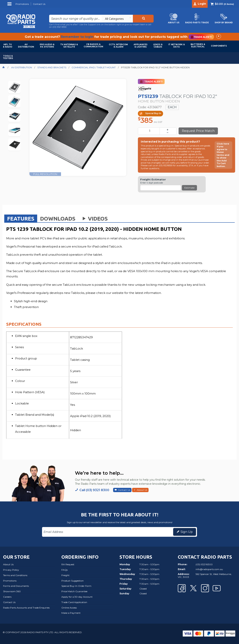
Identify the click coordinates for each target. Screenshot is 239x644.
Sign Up (187, 532)
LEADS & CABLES (158, 46)
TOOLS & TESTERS (8, 57)
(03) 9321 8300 (59, 27)
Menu (10, 5)
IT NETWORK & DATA (177, 46)
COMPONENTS (219, 46)
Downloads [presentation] (58, 219)
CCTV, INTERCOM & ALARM (118, 46)
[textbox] (75, 19)
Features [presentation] (21, 219)
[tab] (21, 218)
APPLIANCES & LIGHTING (141, 46)
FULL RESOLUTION (45, 174)
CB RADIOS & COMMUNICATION (93, 45)
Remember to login (77, 37)
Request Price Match (198, 131)
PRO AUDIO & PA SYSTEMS (47, 46)
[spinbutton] (150, 131)
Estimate (189, 188)
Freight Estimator (153, 180)
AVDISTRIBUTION (26, 46)
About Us (142, 490)
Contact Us (124, 490)
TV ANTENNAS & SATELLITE (69, 46)
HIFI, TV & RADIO (8, 46)
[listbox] (117, 19)
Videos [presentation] (94, 219)
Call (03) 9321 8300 (94, 490)
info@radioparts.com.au (209, 569)
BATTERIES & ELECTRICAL (198, 45)
